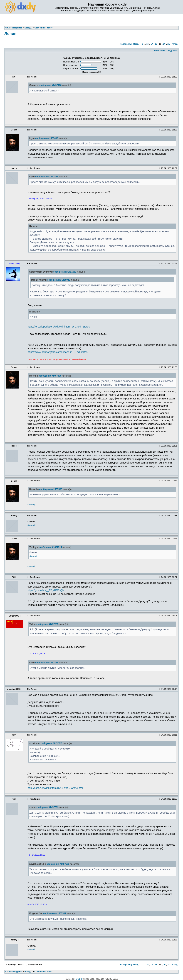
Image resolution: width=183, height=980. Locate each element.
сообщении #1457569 (47, 807)
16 (147, 44)
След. (175, 44)
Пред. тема (160, 51)
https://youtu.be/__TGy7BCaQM (46, 590)
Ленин (10, 34)
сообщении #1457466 (50, 85)
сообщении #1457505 (51, 489)
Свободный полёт (44, 972)
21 (169, 44)
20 (164, 44)
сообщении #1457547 (51, 743)
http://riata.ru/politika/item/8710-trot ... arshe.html (55, 788)
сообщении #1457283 (65, 272)
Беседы (28, 972)
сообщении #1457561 (55, 913)
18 (156, 44)
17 (152, 44)
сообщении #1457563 (58, 864)
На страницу (126, 44)
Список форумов (14, 972)
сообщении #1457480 (50, 376)
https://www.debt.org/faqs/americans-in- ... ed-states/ (58, 352)
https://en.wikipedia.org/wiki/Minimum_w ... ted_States (59, 327)
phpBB (79, 979)
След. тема (172, 51)
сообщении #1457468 (47, 138)
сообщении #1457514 (50, 547)
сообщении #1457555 (47, 624)
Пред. (136, 44)
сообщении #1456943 (59, 280)
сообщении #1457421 (47, 663)
